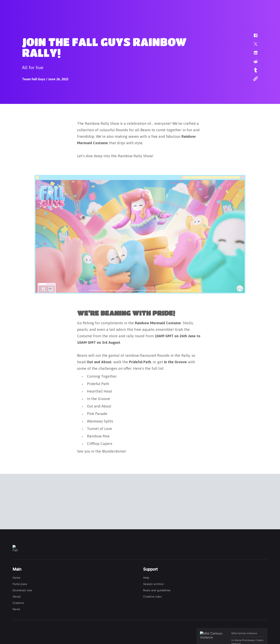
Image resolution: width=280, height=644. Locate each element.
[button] (253, 37)
